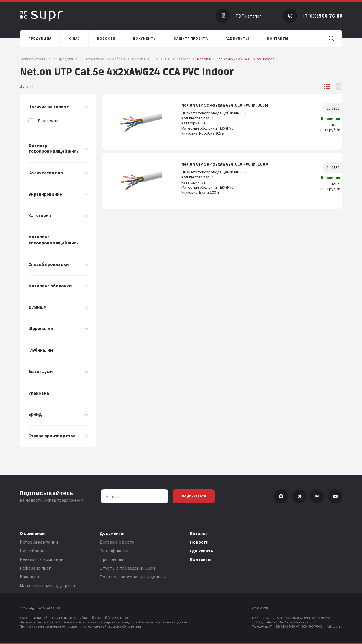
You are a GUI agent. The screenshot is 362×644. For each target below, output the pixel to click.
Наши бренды (34, 551)
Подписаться (194, 496)
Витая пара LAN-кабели (107, 59)
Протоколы (111, 559)
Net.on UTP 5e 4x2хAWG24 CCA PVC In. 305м (225, 105)
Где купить (202, 551)
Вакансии (29, 577)
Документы (112, 533)
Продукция (70, 59)
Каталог (199, 533)
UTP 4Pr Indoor (180, 59)
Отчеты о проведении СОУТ (128, 568)
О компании (32, 533)
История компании (39, 542)
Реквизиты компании (42, 559)
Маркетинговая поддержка (47, 585)
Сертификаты (114, 551)
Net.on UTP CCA (148, 59)
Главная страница (38, 59)
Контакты (201, 559)
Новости (199, 542)
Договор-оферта (117, 542)
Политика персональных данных (132, 577)
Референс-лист (35, 568)
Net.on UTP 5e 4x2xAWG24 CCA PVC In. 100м (225, 164)
